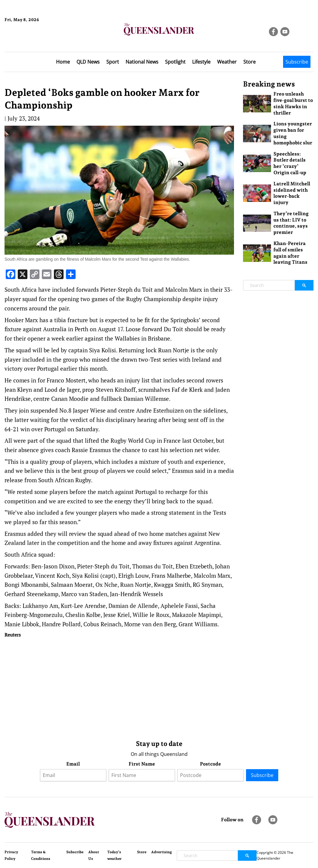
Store (249, 62)
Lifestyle (201, 62)
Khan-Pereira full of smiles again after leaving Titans (290, 253)
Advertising (162, 852)
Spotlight (175, 62)
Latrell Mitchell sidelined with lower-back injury (292, 193)
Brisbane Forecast (34, 40)
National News (142, 62)
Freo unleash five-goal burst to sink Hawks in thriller (293, 103)
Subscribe (297, 62)
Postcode (210, 764)
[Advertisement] (119, 687)
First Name (142, 764)
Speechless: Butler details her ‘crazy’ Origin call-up (290, 163)
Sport (113, 62)
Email (73, 764)
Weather (227, 62)
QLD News (88, 62)
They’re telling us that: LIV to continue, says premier (291, 223)
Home (63, 62)
